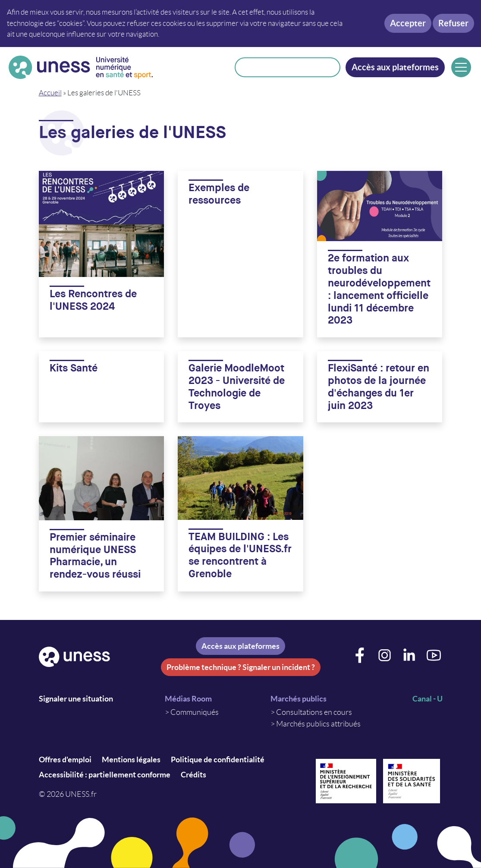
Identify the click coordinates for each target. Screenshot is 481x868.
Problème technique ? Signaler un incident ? (241, 667)
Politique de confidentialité (218, 759)
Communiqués (195, 712)
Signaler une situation (76, 699)
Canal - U (428, 699)
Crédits (193, 775)
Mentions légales (131, 759)
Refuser (453, 23)
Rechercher (328, 67)
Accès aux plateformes (395, 67)
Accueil (50, 93)
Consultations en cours (314, 712)
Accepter (408, 23)
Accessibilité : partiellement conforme (105, 775)
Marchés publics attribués (318, 724)
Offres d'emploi (65, 759)
